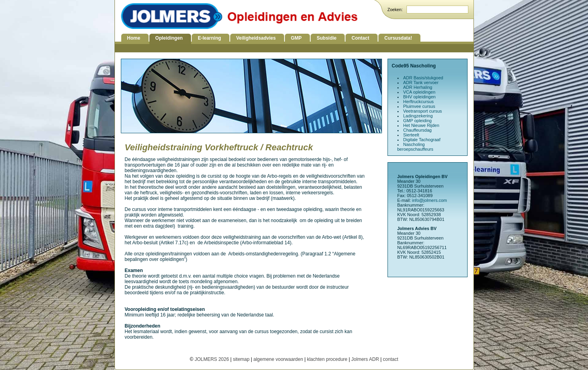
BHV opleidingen (420, 97)
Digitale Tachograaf (422, 140)
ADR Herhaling (418, 87)
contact (390, 359)
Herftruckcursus (419, 102)
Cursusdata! (398, 38)
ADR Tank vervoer (421, 82)
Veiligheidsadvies (256, 38)
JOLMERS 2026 (212, 359)
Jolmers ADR (365, 359)
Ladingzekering (418, 116)
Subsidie (326, 38)
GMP (296, 38)
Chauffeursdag (418, 130)
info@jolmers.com (430, 200)
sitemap (241, 359)
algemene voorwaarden (278, 359)
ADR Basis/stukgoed (423, 78)
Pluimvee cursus (419, 106)
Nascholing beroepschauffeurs (415, 147)
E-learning (209, 38)
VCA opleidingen (419, 92)
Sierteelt (411, 135)
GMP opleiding (418, 121)
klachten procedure (327, 359)
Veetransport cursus (423, 111)
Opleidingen (169, 38)
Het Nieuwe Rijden (421, 125)
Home (134, 38)
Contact (360, 38)
